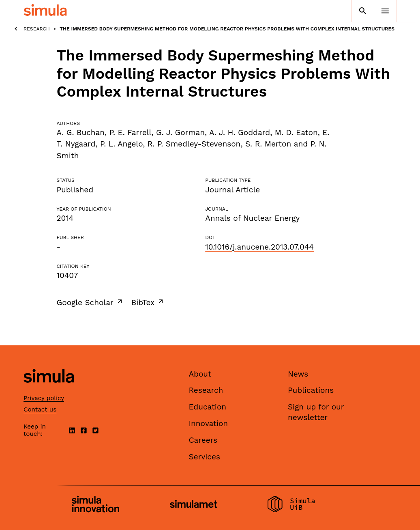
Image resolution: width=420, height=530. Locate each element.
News (298, 374)
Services (205, 457)
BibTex (148, 302)
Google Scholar (90, 302)
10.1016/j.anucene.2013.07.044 (259, 247)
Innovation (209, 423)
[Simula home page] (49, 389)
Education (208, 407)
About (200, 374)
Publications (311, 390)
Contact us (40, 409)
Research (37, 29)
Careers (203, 440)
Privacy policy (44, 398)
